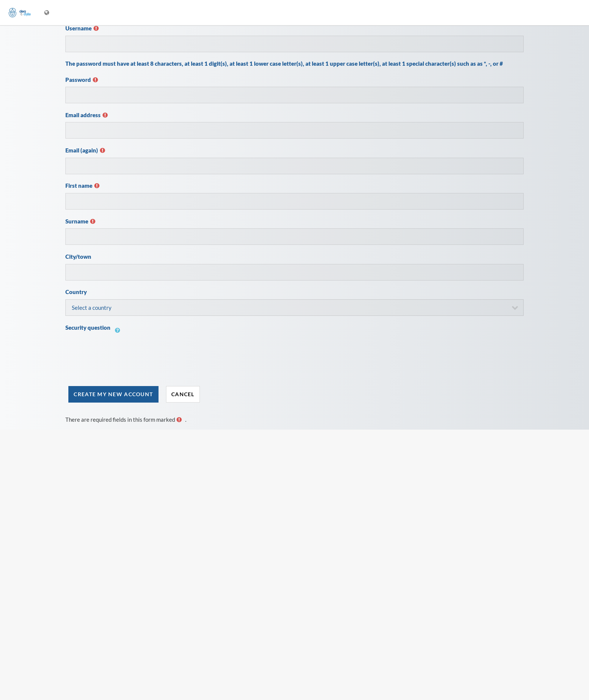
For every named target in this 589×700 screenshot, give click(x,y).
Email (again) (82, 150)
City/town (78, 256)
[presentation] (122, 361)
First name (79, 186)
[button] (119, 335)
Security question (88, 327)
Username (79, 28)
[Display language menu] (48, 13)
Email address (83, 115)
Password (78, 80)
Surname (77, 221)
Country (76, 292)
